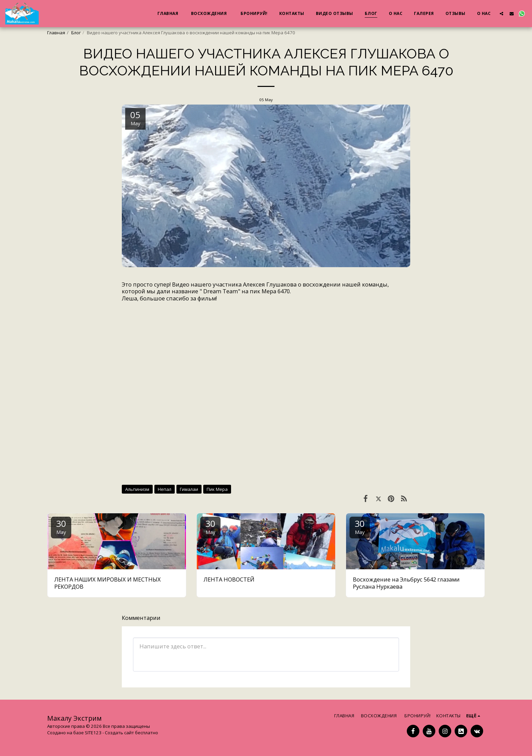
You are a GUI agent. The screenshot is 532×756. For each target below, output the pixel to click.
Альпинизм (137, 489)
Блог (76, 33)
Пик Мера (217, 489)
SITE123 (93, 733)
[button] (501, 13)
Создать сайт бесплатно (131, 733)
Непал (165, 489)
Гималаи (189, 489)
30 (61, 526)
